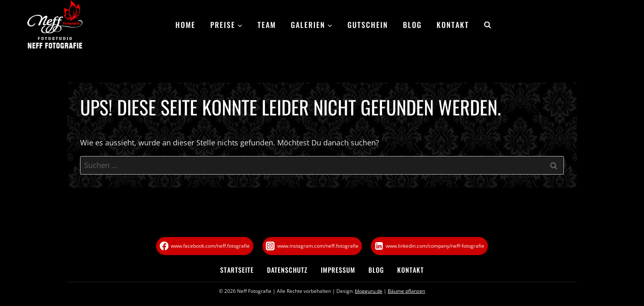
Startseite (237, 270)
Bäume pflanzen (406, 291)
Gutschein (368, 25)
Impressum (338, 270)
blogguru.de (369, 291)
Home (185, 25)
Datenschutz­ (287, 270)
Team (267, 25)
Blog (412, 25)
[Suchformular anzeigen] (484, 25)
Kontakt (453, 25)
